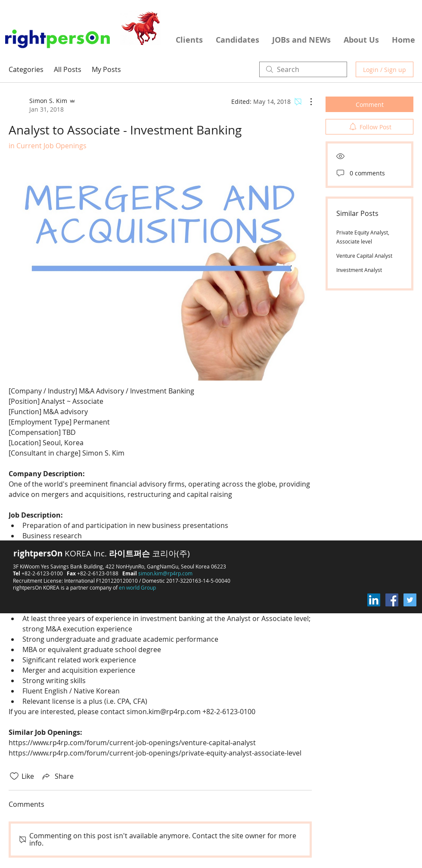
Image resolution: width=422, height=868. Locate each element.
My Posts (106, 69)
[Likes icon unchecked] (14, 776)
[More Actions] (307, 102)
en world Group (137, 587)
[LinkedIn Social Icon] (374, 600)
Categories (26, 69)
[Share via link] (57, 776)
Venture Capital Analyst (364, 256)
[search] (303, 69)
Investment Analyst (359, 270)
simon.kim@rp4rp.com (165, 573)
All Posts (68, 69)
